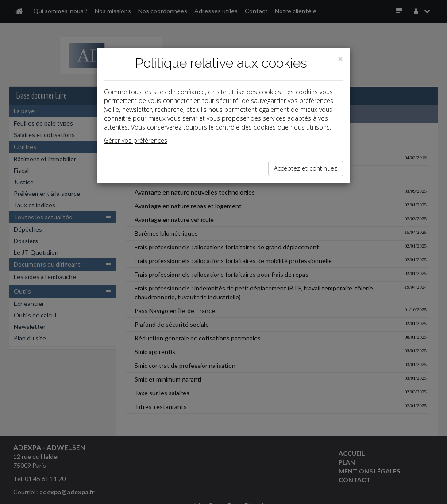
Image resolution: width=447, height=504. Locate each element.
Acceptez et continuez (306, 168)
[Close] (340, 59)
